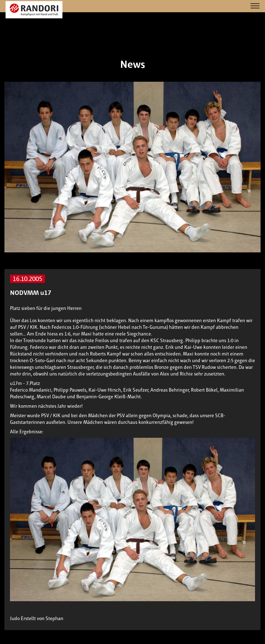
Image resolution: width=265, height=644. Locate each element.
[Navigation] (255, 6)
